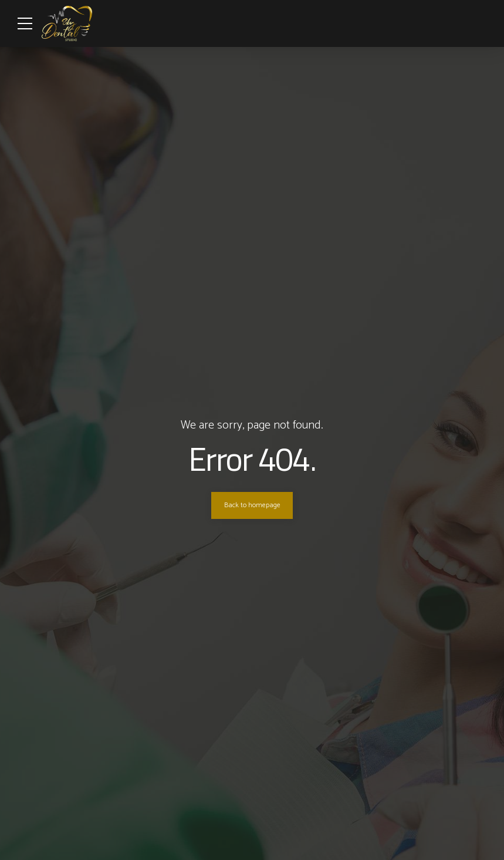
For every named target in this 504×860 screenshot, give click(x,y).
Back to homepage (252, 505)
